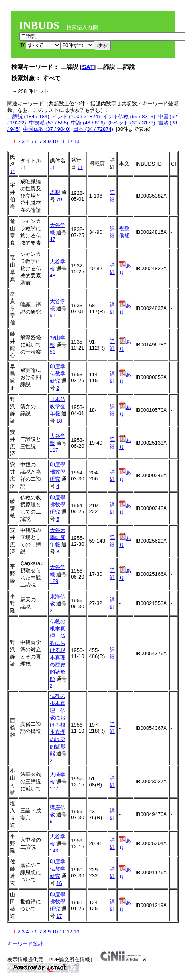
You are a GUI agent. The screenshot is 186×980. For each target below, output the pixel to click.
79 (59, 199)
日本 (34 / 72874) (93, 129)
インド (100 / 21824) (76, 116)
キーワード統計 (25, 944)
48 (53, 276)
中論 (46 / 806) (88, 123)
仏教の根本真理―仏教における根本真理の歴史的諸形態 (58, 650)
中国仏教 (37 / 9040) (47, 129)
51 (53, 315)
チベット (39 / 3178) (132, 123)
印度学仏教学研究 (58, 374)
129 (54, 581)
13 (76, 141)
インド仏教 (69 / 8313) (129, 116)
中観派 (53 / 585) (49, 123)
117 (54, 450)
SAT (88, 67)
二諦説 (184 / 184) (28, 116)
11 (62, 141)
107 (54, 789)
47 (53, 239)
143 (54, 851)
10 (55, 141)
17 (59, 916)
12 (69, 141)
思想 (55, 192)
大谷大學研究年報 (58, 537)
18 (59, 421)
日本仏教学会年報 (58, 406)
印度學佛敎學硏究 (58, 472)
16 (59, 883)
